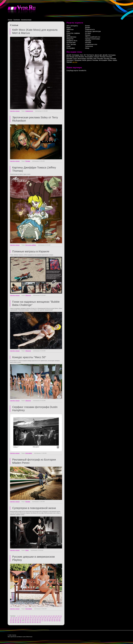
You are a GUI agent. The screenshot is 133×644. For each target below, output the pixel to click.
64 (11, 621)
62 (57, 619)
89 (21, 622)
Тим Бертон (90, 55)
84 (60, 621)
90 (23, 622)
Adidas (115, 60)
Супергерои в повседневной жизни (34, 508)
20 (59, 616)
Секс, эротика (71, 44)
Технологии (89, 46)
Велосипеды (82, 58)
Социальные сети (91, 44)
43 (11, 619)
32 (36, 617)
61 (55, 619)
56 (42, 619)
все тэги (75, 62)
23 (14, 617)
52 (33, 619)
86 (13, 622)
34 (41, 617)
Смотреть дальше (15, 111)
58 (47, 619)
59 (50, 619)
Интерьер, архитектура (93, 31)
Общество (28, 295)
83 (57, 621)
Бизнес (87, 26)
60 (52, 619)
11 (37, 616)
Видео (69, 28)
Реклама (28, 161)
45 (16, 619)
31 (33, 617)
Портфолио (17, 20)
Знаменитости (29, 111)
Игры (68, 31)
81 (52, 621)
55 (40, 619)
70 (25, 621)
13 (42, 616)
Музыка (88, 35)
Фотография (29, 453)
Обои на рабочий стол (93, 37)
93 (30, 622)
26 (21, 617)
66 (16, 621)
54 (38, 619)
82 (55, 621)
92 (28, 622)
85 (11, 622)
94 (33, 622)
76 (40, 621)
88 (18, 622)
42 (60, 617)
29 (28, 617)
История (88, 33)
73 (33, 621)
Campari (96, 57)
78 (45, 621)
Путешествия (71, 43)
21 (61, 616)
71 (28, 621)
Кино (82, 55)
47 (21, 619)
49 (25, 619)
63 (60, 619)
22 (11, 617)
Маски (84, 60)
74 (35, 621)
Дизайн (88, 28)
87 (16, 622)
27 (24, 617)
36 (46, 617)
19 (56, 616)
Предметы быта (72, 41)
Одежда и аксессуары (93, 39)
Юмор (27, 550)
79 (47, 621)
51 (30, 619)
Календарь (76, 55)
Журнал (10, 20)
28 (26, 617)
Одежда (69, 62)
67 (18, 621)
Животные (70, 29)
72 (30, 621)
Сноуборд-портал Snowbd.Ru (76, 71)
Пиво (95, 58)
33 (38, 617)
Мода (68, 35)
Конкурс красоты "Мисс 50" (29, 357)
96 (38, 622)
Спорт (69, 46)
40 (55, 617)
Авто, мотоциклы (72, 26)
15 (47, 616)
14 (44, 616)
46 (18, 619)
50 (28, 619)
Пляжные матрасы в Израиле (31, 251)
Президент (70, 60)
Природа (88, 41)
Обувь (110, 60)
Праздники (78, 60)
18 (54, 616)
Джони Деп (99, 55)
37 (48, 617)
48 (23, 619)
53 (35, 619)
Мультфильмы (71, 37)
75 (38, 621)
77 (42, 621)
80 (50, 621)
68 (21, 621)
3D (85, 55)
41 (58, 617)
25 (19, 617)
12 (39, 616)
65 (13, 621)
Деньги (89, 60)
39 (53, 617)
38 (50, 617)
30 (31, 617)
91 (25, 622)
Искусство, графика (31, 245)
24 (16, 617)
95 (35, 622)
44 (13, 619)
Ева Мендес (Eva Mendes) (75, 57)
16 (49, 616)
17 (51, 616)
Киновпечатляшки (26, 20)
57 (45, 619)
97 (40, 622)
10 (34, 616)
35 (43, 617)
